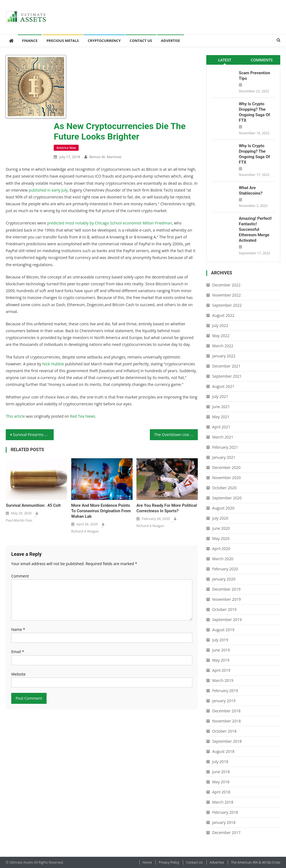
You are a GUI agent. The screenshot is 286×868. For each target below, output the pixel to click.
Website (18, 674)
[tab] (225, 60)
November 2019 (227, 599)
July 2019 (220, 640)
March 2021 (223, 437)
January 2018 (224, 822)
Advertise (171, 41)
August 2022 (223, 315)
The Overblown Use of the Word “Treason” (176, 435)
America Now (66, 148)
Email (18, 652)
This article (15, 416)
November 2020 (227, 478)
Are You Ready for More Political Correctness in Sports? (167, 508)
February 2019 (225, 691)
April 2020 (221, 549)
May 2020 (221, 538)
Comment (20, 576)
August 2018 (223, 751)
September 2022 (227, 305)
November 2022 (227, 295)
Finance (30, 41)
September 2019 (227, 620)
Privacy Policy (169, 862)
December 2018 (226, 711)
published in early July (48, 190)
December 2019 (226, 589)
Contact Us (141, 41)
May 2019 (221, 660)
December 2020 (226, 467)
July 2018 (220, 762)
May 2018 (221, 782)
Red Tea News (83, 416)
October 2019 (224, 609)
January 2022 (224, 356)
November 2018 (227, 721)
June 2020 (221, 528)
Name (18, 629)
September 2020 (227, 498)
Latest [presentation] (225, 60)
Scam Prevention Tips (254, 76)
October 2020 (224, 488)
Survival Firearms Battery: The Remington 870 (33, 435)
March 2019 (223, 680)
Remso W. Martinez (105, 157)
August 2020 (223, 508)
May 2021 (221, 417)
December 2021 (226, 366)
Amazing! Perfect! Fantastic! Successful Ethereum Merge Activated (255, 229)
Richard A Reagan (85, 531)
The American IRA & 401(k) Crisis (256, 862)
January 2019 (224, 701)
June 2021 (221, 407)
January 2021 (224, 457)
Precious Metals (63, 41)
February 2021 (225, 447)
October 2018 (224, 731)
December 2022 (226, 285)
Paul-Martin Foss (19, 520)
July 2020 (220, 518)
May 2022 (221, 336)
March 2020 (223, 559)
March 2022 (223, 346)
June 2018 (221, 772)
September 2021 (227, 376)
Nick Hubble (53, 364)
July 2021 (220, 396)
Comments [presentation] (262, 60)
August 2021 (223, 386)
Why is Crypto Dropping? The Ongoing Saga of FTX (254, 112)
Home (147, 862)
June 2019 (221, 650)
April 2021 (221, 427)
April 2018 (221, 792)
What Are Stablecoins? (251, 190)
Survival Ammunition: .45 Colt (33, 505)
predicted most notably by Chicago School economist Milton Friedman (110, 223)
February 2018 (225, 812)
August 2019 (223, 630)
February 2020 (225, 569)
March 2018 (223, 802)
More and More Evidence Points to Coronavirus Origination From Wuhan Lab (101, 511)
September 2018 (227, 741)
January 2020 (224, 579)
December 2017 (226, 833)
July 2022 (220, 325)
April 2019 (221, 670)
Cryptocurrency (104, 41)
